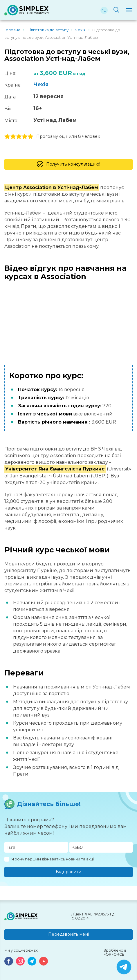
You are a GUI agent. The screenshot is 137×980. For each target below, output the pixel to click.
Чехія (41, 85)
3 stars (19, 137)
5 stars (30, 137)
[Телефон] (101, 847)
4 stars (25, 137)
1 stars (7, 137)
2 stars (13, 137)
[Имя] (36, 847)
